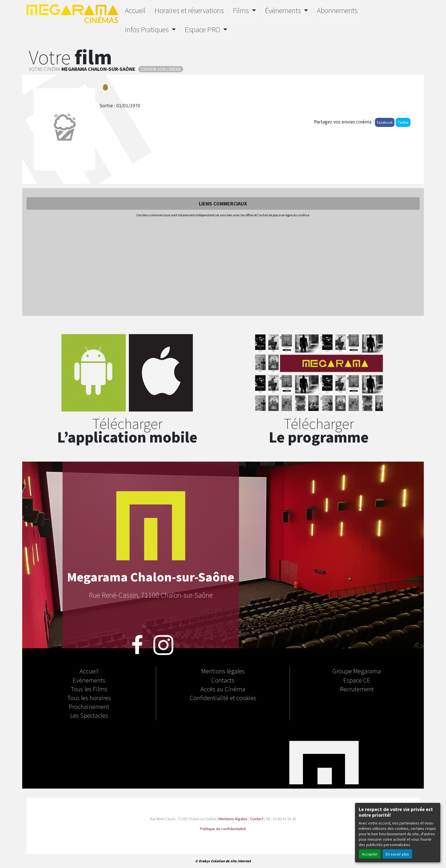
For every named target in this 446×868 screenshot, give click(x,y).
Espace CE (357, 680)
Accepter (370, 854)
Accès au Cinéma (223, 689)
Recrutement (357, 689)
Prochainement (89, 706)
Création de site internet (231, 861)
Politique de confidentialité (223, 829)
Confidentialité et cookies (223, 698)
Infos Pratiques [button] (147, 29)
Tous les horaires (89, 698)
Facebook (385, 122)
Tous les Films (89, 689)
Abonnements (337, 10)
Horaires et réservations (189, 10)
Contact (257, 819)
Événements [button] (284, 10)
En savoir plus (397, 854)
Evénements (89, 680)
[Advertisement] (223, 267)
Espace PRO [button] (203, 29)
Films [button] (241, 10)
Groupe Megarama (357, 671)
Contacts (223, 680)
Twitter (403, 122)
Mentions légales (223, 671)
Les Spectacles (89, 715)
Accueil (135, 10)
